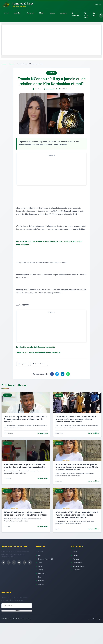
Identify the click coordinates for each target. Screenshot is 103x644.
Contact (75, 555)
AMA (95, 14)
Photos (42, 13)
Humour (12, 64)
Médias (52, 13)
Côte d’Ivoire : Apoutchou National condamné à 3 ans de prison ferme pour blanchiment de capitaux (25, 419)
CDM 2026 (86, 15)
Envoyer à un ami (39, 364)
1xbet (75, 552)
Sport (40, 555)
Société (40, 552)
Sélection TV (42, 573)
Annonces (76, 14)
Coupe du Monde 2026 (45, 559)
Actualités (18, 13)
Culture (40, 563)
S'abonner (17, 611)
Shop (40, 577)
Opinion (40, 566)
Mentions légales (79, 566)
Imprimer (23, 364)
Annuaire (63, 13)
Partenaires (77, 570)
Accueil (6, 13)
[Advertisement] (52, 40)
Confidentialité (78, 563)
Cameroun (30, 13)
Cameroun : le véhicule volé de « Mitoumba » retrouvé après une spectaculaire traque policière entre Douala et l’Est (76, 419)
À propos (76, 559)
